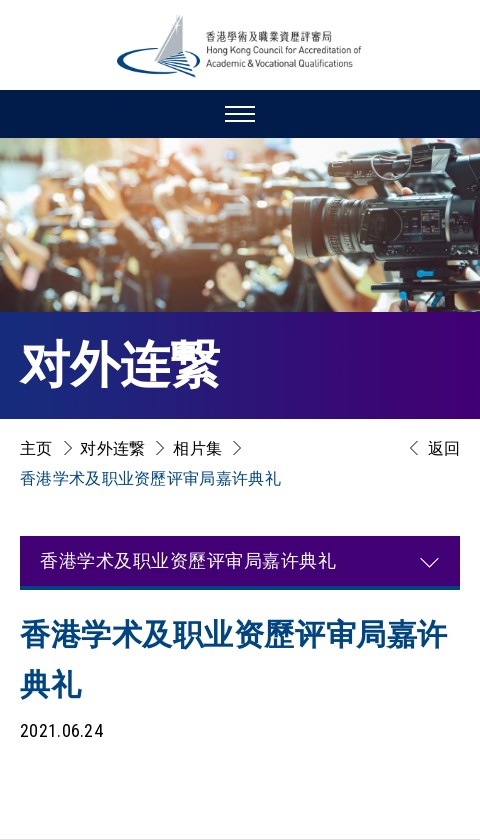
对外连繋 (112, 448)
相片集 (197, 448)
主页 (36, 448)
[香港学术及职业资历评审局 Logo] (240, 46)
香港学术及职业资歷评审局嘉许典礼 (150, 478)
